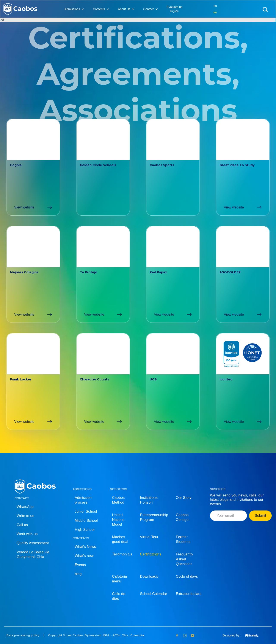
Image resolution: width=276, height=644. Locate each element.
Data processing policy (23, 635)
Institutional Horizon (149, 500)
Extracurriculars (189, 594)
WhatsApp (25, 507)
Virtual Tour (149, 537)
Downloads (149, 576)
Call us (22, 525)
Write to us (25, 516)
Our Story (184, 498)
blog (78, 574)
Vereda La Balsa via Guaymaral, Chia (33, 554)
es (215, 6)
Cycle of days (187, 576)
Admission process (83, 500)
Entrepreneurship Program (154, 517)
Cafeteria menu (120, 579)
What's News (85, 547)
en (215, 12)
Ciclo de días (119, 596)
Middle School (86, 521)
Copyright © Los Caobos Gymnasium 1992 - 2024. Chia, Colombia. (97, 635)
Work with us (27, 534)
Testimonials (122, 554)
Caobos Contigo (182, 517)
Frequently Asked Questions (185, 559)
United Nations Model (118, 520)
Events (80, 565)
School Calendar (154, 594)
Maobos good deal (120, 539)
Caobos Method (118, 500)
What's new (84, 556)
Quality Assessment (33, 543)
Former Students (183, 539)
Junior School (86, 511)
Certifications (151, 554)
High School (85, 530)
